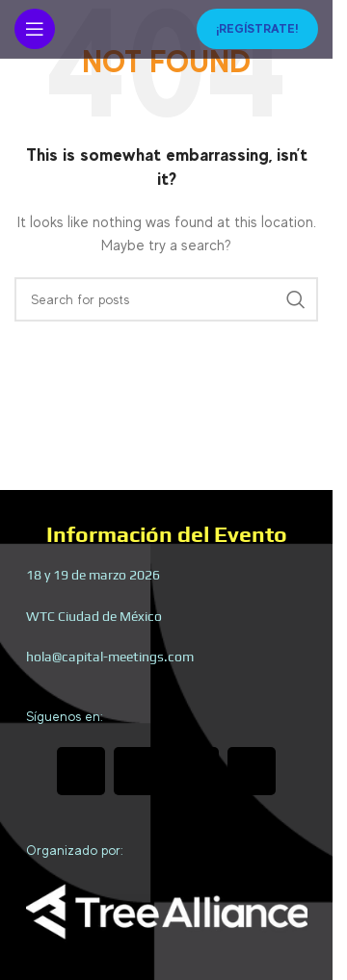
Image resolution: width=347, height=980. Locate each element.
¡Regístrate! (257, 28)
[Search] (166, 299)
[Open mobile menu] (35, 29)
